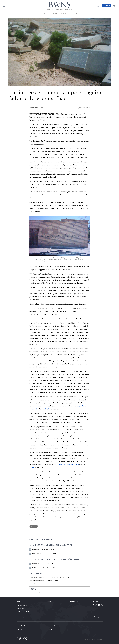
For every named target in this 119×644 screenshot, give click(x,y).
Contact (19, 629)
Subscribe (106, 6)
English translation (37, 554)
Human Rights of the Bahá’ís (26, 617)
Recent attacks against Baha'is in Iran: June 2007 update (44, 581)
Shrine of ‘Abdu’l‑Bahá (24, 614)
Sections (54, 14)
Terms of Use (53, 629)
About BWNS (21, 626)
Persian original (36, 549)
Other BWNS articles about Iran (38, 584)
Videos (64, 14)
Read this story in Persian (36, 593)
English (48, 409)
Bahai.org (96, 617)
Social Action (21, 608)
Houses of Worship (23, 611)
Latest (44, 14)
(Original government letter (69, 464)
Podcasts (74, 14)
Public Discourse (22, 605)
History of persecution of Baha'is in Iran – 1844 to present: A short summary (49, 577)
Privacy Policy (53, 626)
